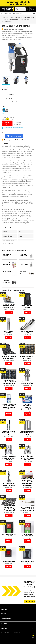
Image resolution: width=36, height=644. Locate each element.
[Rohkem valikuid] (33, 635)
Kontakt (4, 610)
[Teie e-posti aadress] (24, 601)
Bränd (3, 106)
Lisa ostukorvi (14, 136)
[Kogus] (3, 136)
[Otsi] (20, 9)
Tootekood (5, 88)
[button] (12, 128)
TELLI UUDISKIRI (30, 601)
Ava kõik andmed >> (8, 244)
